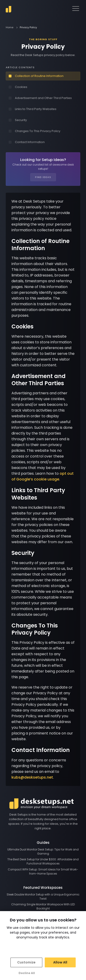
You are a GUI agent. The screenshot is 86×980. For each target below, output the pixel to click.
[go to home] (8, 9)
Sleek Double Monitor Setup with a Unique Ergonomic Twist (43, 897)
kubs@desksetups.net (32, 777)
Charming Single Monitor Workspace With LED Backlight (43, 906)
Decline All (27, 973)
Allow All (60, 962)
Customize (26, 962)
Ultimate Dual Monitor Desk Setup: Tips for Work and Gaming (43, 851)
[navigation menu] (76, 8)
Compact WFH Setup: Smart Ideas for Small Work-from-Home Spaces (43, 871)
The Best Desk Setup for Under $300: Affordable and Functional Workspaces (43, 861)
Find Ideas (43, 177)
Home (10, 27)
